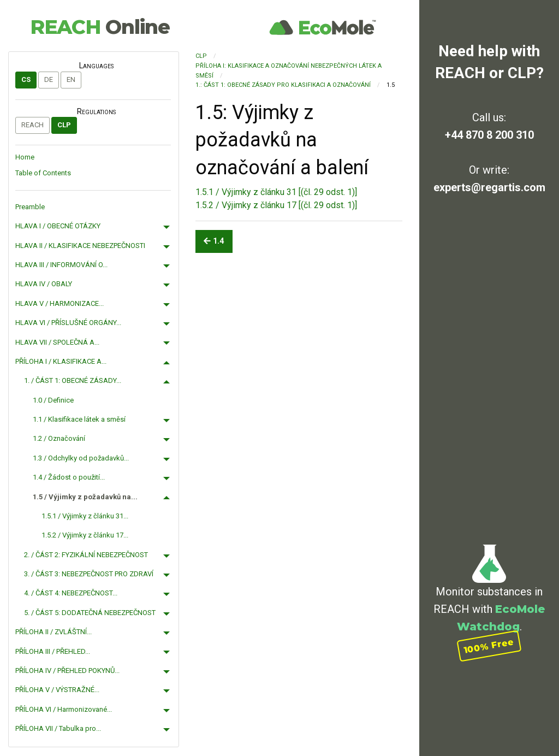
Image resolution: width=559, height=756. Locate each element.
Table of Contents (43, 173)
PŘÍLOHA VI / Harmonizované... (64, 709)
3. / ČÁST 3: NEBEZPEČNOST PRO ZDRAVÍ (89, 574)
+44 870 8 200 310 (489, 135)
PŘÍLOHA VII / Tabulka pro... (58, 728)
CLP (64, 125)
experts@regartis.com (489, 187)
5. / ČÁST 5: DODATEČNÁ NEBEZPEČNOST (90, 613)
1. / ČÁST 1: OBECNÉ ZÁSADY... (73, 380)
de (49, 79)
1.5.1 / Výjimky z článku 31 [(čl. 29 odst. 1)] (276, 192)
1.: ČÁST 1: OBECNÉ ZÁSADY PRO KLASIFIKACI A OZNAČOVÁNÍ (283, 85)
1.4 (214, 241)
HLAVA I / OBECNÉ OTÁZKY (58, 226)
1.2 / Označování (59, 438)
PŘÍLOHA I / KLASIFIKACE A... (61, 361)
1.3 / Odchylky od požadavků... (81, 458)
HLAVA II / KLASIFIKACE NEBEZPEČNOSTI (80, 246)
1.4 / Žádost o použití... (69, 477)
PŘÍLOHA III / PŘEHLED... (53, 651)
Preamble (30, 207)
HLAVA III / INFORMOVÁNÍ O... (61, 265)
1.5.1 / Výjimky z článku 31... (85, 516)
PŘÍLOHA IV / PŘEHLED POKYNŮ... (67, 671)
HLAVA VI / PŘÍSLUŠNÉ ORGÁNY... (68, 323)
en (71, 79)
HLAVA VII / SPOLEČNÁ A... (57, 342)
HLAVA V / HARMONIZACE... (60, 303)
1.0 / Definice (53, 400)
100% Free (489, 646)
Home (25, 157)
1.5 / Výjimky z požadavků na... (85, 497)
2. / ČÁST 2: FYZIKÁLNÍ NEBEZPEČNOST (86, 555)
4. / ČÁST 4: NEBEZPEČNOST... (71, 593)
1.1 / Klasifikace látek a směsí (79, 419)
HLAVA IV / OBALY (44, 284)
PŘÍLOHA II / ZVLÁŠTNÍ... (53, 632)
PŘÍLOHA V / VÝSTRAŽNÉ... (57, 690)
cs (26, 79)
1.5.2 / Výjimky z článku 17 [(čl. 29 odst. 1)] (276, 205)
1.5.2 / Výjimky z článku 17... (85, 535)
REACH (100, 27)
